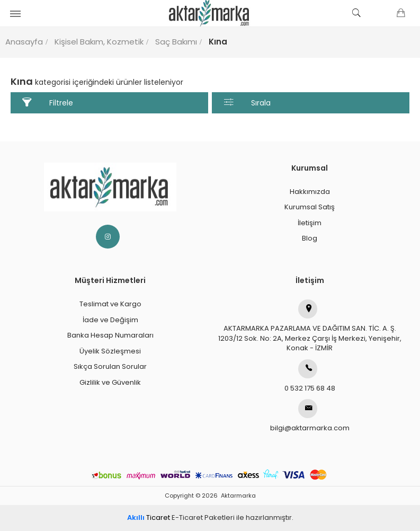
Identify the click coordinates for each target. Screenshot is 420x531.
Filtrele (48, 103)
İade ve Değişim (110, 320)
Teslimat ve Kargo (110, 304)
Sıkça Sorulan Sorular (110, 366)
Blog (310, 238)
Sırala (247, 103)
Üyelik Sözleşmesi (110, 351)
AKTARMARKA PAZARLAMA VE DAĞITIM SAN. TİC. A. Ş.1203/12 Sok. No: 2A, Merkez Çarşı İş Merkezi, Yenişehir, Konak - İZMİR (310, 326)
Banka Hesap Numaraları (110, 335)
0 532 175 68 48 (310, 376)
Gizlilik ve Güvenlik (110, 382)
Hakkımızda (310, 192)
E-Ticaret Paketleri (203, 517)
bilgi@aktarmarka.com (310, 416)
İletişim (310, 223)
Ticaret (149, 517)
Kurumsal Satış (310, 207)
